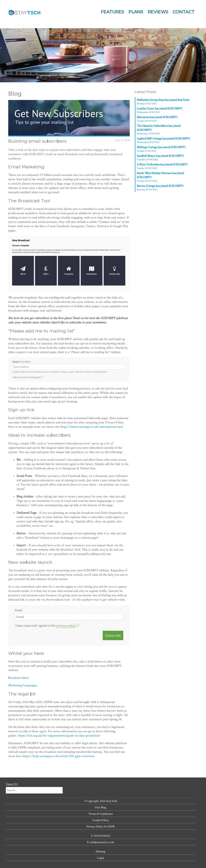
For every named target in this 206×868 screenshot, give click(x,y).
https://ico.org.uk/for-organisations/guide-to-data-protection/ (59, 736)
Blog (15, 94)
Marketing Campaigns (23, 685)
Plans (136, 12)
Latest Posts (145, 92)
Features (112, 12)
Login (101, 858)
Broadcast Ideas (18, 678)
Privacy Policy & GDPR (101, 826)
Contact (184, 12)
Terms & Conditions (101, 814)
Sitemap (101, 851)
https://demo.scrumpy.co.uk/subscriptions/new (92, 427)
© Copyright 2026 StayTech (101, 801)
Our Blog (101, 807)
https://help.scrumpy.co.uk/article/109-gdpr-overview (58, 756)
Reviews (158, 12)
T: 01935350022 (101, 836)
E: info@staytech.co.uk (101, 842)
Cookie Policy (101, 820)
